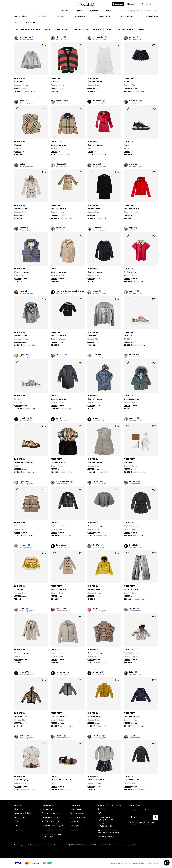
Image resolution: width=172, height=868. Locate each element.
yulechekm (24, 418)
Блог (16, 822)
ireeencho (24, 291)
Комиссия (74, 822)
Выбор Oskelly (21, 16)
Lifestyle (108, 11)
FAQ (99, 813)
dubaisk (23, 101)
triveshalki (97, 355)
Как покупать (48, 809)
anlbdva (133, 609)
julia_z (132, 672)
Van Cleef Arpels (56, 845)
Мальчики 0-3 (127, 16)
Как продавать (76, 809)
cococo (133, 37)
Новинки (42, 16)
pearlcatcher (25, 37)
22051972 (133, 736)
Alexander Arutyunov (119, 845)
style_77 (133, 291)
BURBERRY (20, 78)
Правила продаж (117, 863)
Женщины (65, 11)
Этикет (17, 826)
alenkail (23, 736)
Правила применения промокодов (51, 835)
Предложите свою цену (52, 826)
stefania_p (97, 736)
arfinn (95, 609)
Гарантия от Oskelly (23, 813)
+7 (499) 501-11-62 (105, 826)
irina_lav (60, 37)
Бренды (61, 16)
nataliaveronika (63, 482)
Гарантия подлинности (52, 813)
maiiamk (23, 164)
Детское (94, 11)
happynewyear (63, 672)
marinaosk (97, 101)
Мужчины (80, 11)
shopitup (97, 482)
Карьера (18, 830)
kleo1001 (60, 164)
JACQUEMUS (75, 845)
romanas (24, 545)
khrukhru (97, 672)
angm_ (59, 418)
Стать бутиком (76, 826)
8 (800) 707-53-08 (105, 820)
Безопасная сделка (50, 817)
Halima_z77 (134, 101)
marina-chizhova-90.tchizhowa (70, 291)
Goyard (66, 845)
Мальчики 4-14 (151, 16)
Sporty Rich (133, 845)
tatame (23, 228)
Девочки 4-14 (104, 16)
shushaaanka (62, 101)
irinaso (96, 164)
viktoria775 (24, 672)
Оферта (128, 863)
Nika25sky (134, 545)
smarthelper (135, 355)
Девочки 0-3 (81, 16)
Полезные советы (50, 830)
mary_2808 (61, 609)
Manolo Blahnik (105, 845)
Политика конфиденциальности (145, 863)
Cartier (84, 845)
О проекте (19, 809)
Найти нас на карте (106, 837)
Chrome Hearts (43, 845)
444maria (97, 228)
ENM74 (96, 545)
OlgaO (132, 228)
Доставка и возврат (50, 822)
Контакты (102, 809)
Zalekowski (61, 545)
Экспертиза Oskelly (78, 813)
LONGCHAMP (93, 845)
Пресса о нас (20, 817)
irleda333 (60, 355)
